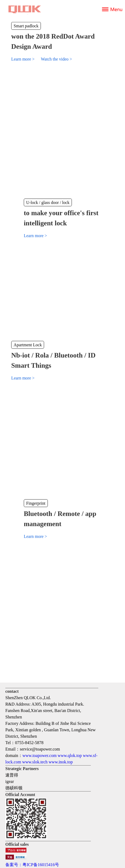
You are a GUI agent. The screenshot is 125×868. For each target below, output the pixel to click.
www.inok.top (61, 762)
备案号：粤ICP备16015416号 (32, 865)
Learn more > (23, 59)
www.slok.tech (35, 762)
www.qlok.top (70, 755)
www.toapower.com (40, 755)
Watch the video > (56, 59)
